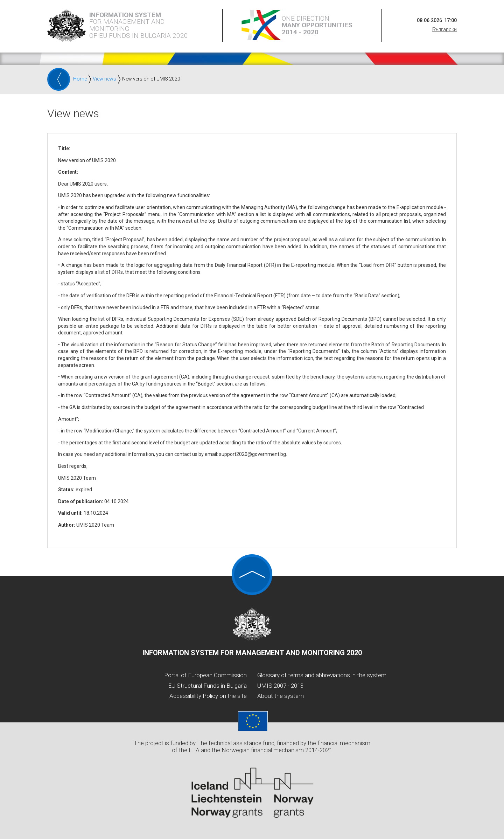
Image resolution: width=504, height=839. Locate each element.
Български (444, 29)
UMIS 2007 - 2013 (280, 686)
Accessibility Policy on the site (208, 696)
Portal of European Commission (205, 675)
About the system (281, 696)
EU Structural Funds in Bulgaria (207, 686)
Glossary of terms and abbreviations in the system (322, 675)
